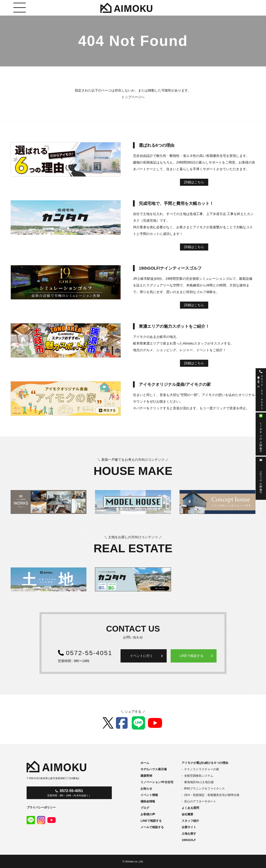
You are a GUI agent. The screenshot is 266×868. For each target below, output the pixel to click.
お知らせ (146, 789)
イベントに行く (147, 656)
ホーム (145, 763)
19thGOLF (189, 840)
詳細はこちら (194, 182)
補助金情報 (148, 801)
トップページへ (133, 97)
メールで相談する (152, 827)
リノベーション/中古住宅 (157, 782)
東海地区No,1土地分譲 (199, 782)
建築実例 (146, 776)
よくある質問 (190, 808)
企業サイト (189, 827)
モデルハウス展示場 (154, 769)
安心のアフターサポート (200, 801)
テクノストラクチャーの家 (202, 769)
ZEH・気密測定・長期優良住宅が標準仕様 (212, 795)
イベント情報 (149, 795)
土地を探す (189, 834)
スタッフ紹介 (190, 821)
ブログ (145, 808)
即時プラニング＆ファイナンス (204, 789)
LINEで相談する (197, 656)
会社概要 (187, 814)
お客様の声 (148, 814)
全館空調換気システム (199, 776)
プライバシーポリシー (41, 807)
